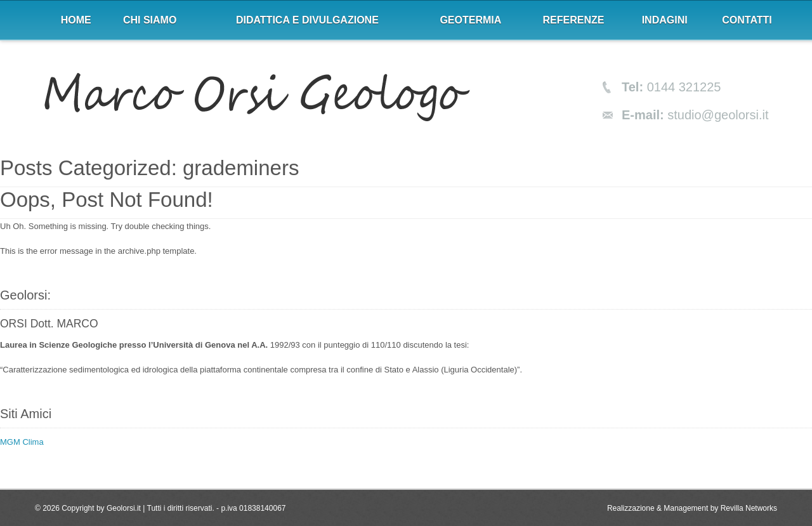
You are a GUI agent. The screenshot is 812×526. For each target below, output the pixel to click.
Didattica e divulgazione (307, 20)
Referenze (574, 20)
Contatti (747, 20)
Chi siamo (150, 20)
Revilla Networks (749, 508)
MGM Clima (22, 442)
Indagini (665, 20)
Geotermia (470, 20)
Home (76, 20)
